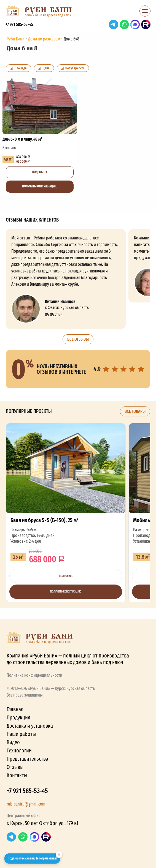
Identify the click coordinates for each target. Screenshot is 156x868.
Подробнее (40, 172)
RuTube (146, 24)
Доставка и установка (30, 726)
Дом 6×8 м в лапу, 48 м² (40, 137)
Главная (15, 709)
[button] (145, 13)
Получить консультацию (40, 186)
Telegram (114, 24)
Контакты (17, 775)
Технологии (19, 750)
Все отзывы (78, 339)
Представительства (27, 759)
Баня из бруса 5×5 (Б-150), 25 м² (66, 513)
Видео (13, 742)
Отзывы (15, 767)
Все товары (135, 411)
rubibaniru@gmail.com (26, 804)
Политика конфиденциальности (34, 675)
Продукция (18, 717)
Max (135, 24)
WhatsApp (124, 24)
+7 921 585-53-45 (19, 24)
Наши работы (21, 734)
